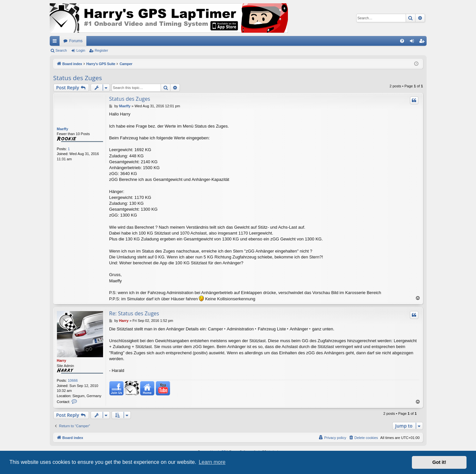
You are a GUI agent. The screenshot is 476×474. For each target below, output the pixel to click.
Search (61, 50)
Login (81, 50)
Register (101, 50)
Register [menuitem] (423, 42)
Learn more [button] (212, 462)
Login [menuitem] (413, 42)
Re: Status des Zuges (134, 313)
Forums (76, 41)
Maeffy (63, 129)
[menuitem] (402, 41)
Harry (62, 360)
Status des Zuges (78, 78)
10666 (73, 380)
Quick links (56, 42)
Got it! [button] (439, 462)
